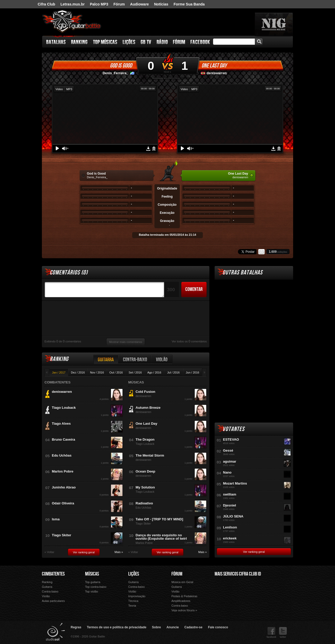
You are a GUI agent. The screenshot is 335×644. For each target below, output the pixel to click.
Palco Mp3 (254, 595)
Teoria (132, 606)
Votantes (233, 429)
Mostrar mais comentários (126, 342)
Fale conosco (218, 627)
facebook (272, 633)
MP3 (69, 89)
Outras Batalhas (242, 272)
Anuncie (173, 627)
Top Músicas (105, 42)
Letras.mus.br (73, 4)
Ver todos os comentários (189, 341)
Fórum (119, 4)
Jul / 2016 (174, 372)
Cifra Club (46, 4)
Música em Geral (182, 582)
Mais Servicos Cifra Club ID (238, 574)
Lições (129, 42)
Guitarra (106, 359)
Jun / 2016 (192, 372)
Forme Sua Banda (189, 4)
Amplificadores (181, 601)
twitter (283, 633)
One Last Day (214, 66)
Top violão (92, 591)
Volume (65, 148)
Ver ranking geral (84, 552)
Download (148, 149)
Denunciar (154, 149)
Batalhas (56, 42)
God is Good (121, 66)
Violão (162, 359)
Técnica (133, 601)
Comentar (194, 289)
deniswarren (217, 73)
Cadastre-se (194, 627)
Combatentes (53, 574)
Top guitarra (93, 582)
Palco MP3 (99, 4)
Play (57, 148)
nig (274, 24)
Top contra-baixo (96, 587)
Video (59, 89)
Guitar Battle (72, 21)
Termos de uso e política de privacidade (117, 627)
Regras (76, 627)
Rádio (162, 42)
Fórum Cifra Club (226, 595)
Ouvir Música (226, 602)
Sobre (157, 627)
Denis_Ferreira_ (115, 73)
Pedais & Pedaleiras (184, 596)
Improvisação (137, 596)
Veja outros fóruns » (184, 610)
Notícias (161, 4)
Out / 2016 (116, 372)
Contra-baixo (135, 359)
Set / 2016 (135, 372)
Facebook (200, 42)
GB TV (146, 42)
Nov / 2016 (97, 372)
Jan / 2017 (59, 372)
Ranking (79, 42)
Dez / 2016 (78, 372)
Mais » (119, 552)
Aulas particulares (53, 601)
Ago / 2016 (154, 372)
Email (261, 252)
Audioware (139, 4)
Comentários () (69, 272)
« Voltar (49, 552)
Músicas (92, 574)
